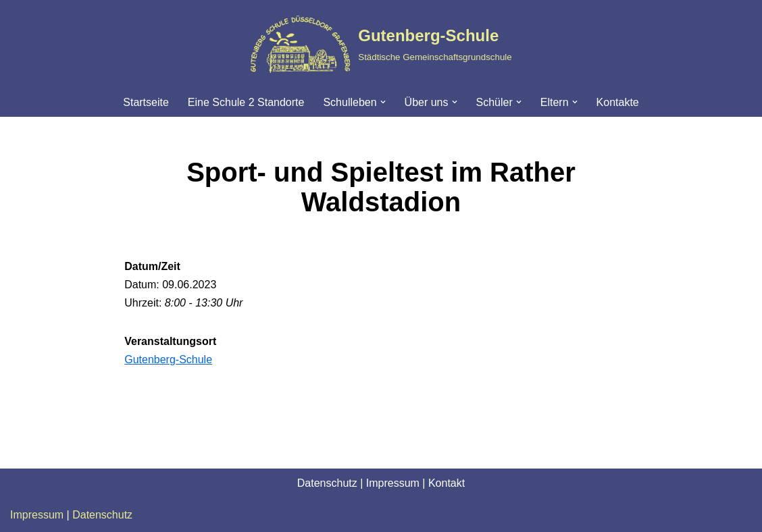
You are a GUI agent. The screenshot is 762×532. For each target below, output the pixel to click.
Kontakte (618, 102)
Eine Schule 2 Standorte (246, 102)
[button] (383, 102)
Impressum (393, 483)
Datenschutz (327, 483)
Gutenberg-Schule (168, 360)
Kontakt (447, 483)
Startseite (146, 102)
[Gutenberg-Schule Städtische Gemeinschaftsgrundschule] (381, 44)
